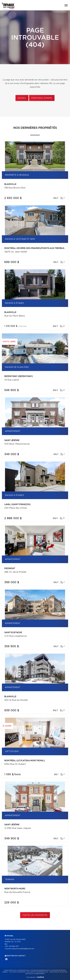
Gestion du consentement (35, 974)
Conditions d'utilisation (58, 972)
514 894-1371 (14, 946)
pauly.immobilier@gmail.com (23, 949)
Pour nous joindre (42, 98)
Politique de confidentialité (37, 972)
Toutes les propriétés (35, 915)
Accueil (22, 98)
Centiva (40, 977)
